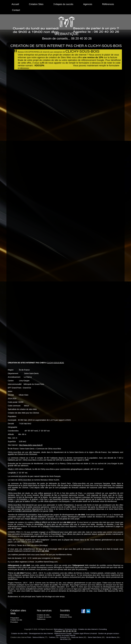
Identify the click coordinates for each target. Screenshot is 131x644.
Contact (16, 10)
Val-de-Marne (111, 637)
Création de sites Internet (88, 629)
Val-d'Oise (64, 639)
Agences (88, 4)
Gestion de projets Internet (65, 635)
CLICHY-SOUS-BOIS (55, 363)
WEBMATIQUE (66, 34)
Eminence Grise (71, 629)
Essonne (63, 637)
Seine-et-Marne (38, 637)
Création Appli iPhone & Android (85, 633)
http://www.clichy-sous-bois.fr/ (31, 445)
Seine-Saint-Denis (94, 637)
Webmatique (58, 629)
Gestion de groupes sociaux (109, 633)
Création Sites (36, 4)
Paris (29, 637)
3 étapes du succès (63, 4)
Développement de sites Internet (41, 633)
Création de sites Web (19, 633)
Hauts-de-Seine (77, 637)
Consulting (103, 629)
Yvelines (52, 637)
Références (108, 4)
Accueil (15, 4)
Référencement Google (63, 633)
